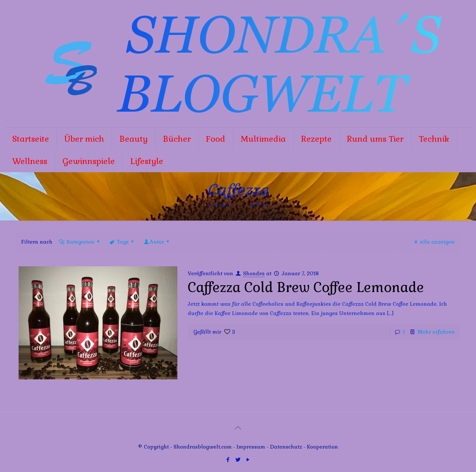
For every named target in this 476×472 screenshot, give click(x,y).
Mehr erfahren (436, 332)
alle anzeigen (434, 242)
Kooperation (322, 447)
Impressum (251, 447)
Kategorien (80, 242)
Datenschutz (287, 447)
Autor (157, 242)
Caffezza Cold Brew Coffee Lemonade (306, 288)
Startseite (219, 205)
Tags (122, 242)
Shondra (254, 273)
